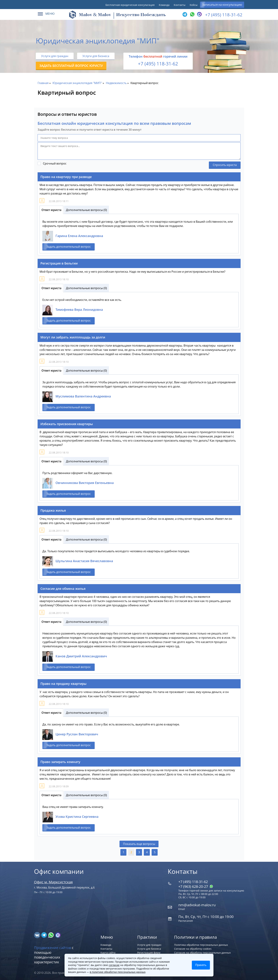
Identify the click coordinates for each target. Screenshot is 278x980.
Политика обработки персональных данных (201, 945)
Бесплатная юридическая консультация (130, 5)
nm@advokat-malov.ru (197, 905)
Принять (201, 965)
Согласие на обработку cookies (193, 949)
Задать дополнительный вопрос (69, 247)
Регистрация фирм (149, 953)
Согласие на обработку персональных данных (202, 953)
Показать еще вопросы (139, 844)
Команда (164, 5)
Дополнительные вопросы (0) (86, 210)
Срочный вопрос (55, 163)
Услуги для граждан (55, 56)
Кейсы (194, 5)
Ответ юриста (51, 210)
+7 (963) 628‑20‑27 (196, 886)
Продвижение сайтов (52, 948)
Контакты (180, 5)
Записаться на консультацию (222, 5)
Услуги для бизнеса (96, 56)
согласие (114, 965)
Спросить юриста (225, 165)
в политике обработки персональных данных (118, 972)
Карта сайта (108, 953)
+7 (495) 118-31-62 (224, 15)
